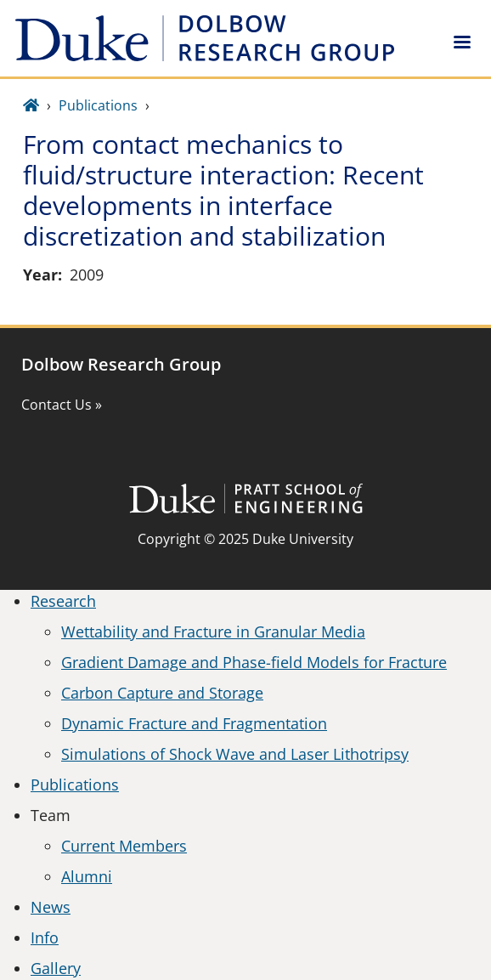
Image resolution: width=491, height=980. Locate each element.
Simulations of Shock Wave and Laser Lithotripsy (235, 754)
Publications (98, 105)
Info (45, 938)
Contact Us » (62, 405)
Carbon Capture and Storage (162, 693)
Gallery (56, 968)
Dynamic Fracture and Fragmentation (194, 723)
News (51, 907)
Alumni (87, 876)
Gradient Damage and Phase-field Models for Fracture (254, 662)
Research (63, 601)
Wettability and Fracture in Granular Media (213, 632)
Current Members (124, 846)
